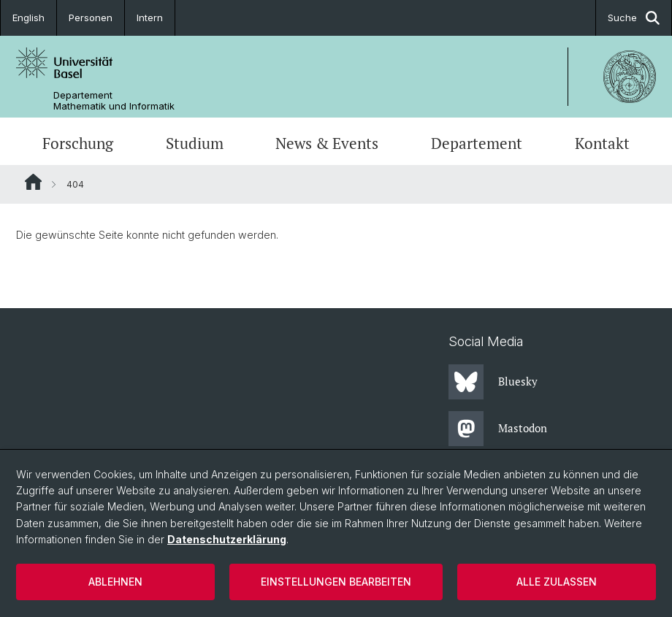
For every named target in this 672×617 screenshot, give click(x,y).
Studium (195, 143)
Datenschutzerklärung (227, 539)
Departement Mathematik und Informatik (114, 101)
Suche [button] (634, 18)
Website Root (33, 182)
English (28, 18)
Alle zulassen (557, 582)
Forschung (78, 143)
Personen (91, 18)
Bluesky (493, 382)
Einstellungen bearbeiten (336, 582)
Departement (477, 143)
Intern (150, 18)
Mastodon (498, 429)
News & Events (327, 143)
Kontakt (602, 143)
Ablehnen (115, 582)
